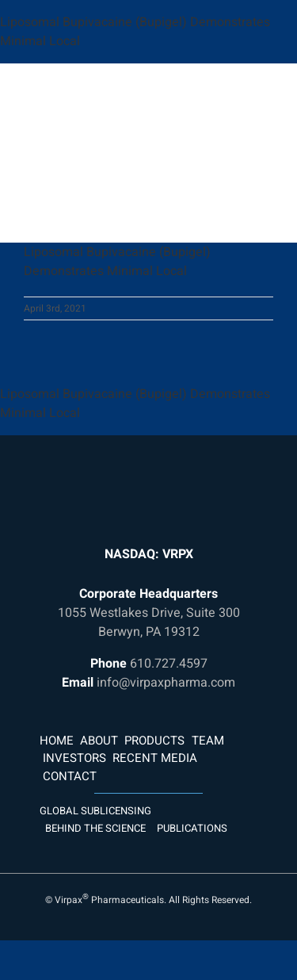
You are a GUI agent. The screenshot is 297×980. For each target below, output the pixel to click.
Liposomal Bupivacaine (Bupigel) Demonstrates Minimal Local (117, 262)
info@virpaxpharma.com (166, 683)
